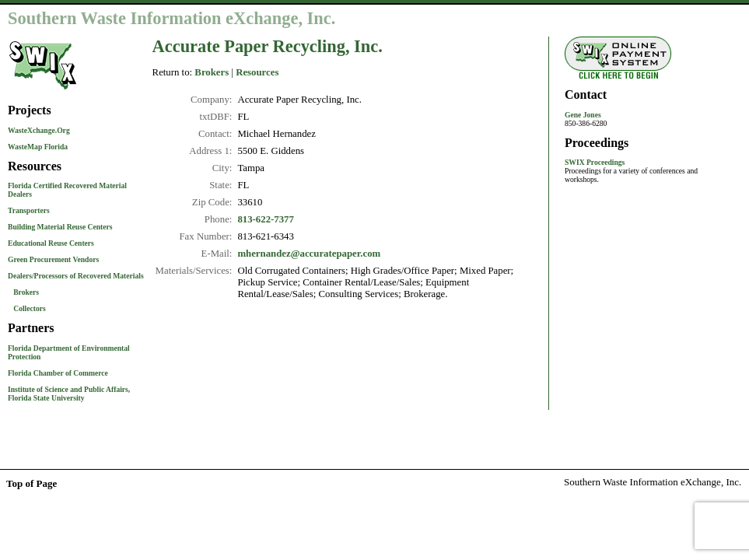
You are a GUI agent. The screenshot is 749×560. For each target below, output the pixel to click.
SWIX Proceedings (595, 162)
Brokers (26, 292)
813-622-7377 (266, 219)
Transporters (29, 210)
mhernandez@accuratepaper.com (309, 254)
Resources (257, 72)
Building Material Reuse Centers (60, 227)
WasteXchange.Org (39, 130)
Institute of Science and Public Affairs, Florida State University (69, 394)
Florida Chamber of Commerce (58, 373)
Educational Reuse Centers (51, 243)
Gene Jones (583, 115)
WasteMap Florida (38, 147)
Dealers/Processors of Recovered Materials (76, 276)
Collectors (30, 308)
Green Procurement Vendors (53, 259)
